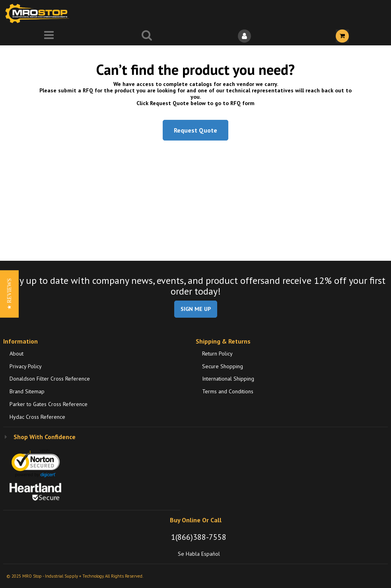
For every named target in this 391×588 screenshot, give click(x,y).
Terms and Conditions (228, 391)
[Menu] (49, 36)
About (17, 354)
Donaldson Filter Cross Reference (50, 379)
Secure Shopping (223, 366)
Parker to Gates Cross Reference (49, 404)
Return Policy (217, 354)
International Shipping (228, 379)
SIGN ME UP (196, 309)
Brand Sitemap (27, 391)
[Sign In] (245, 36)
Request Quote (195, 130)
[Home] (39, 13)
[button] (9, 294)
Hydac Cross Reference (37, 417)
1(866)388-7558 (199, 537)
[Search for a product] (147, 36)
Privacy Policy (26, 366)
